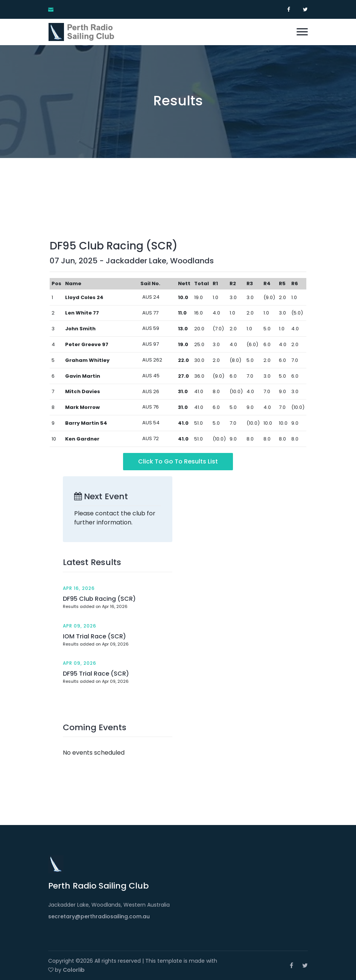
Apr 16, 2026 (79, 588)
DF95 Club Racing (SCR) (99, 599)
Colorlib (74, 970)
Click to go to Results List (178, 461)
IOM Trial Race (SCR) (94, 636)
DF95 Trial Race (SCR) (96, 674)
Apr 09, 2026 (80, 626)
